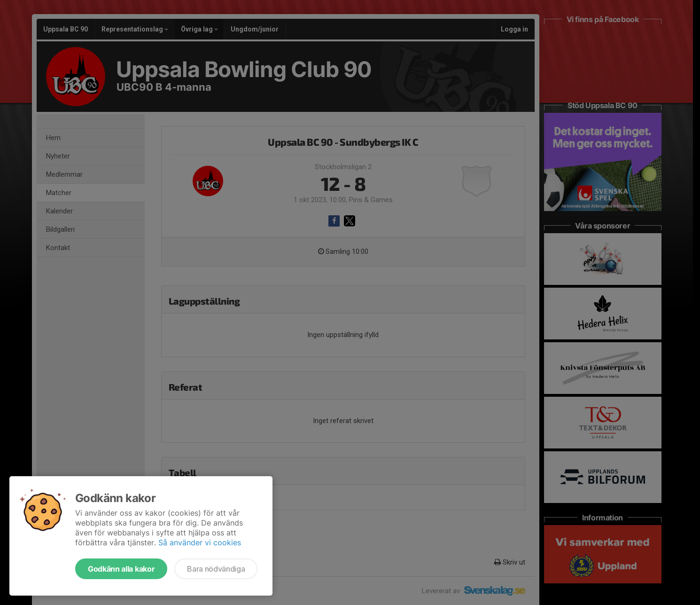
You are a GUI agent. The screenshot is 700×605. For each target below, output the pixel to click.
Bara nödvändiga (216, 569)
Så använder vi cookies (200, 542)
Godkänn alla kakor (121, 569)
